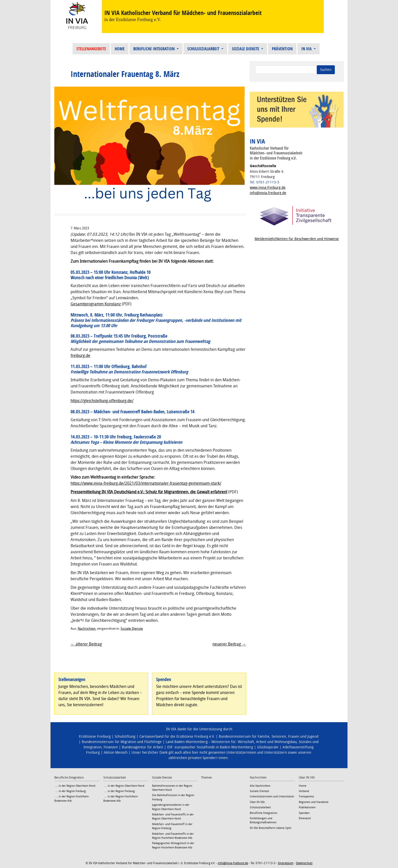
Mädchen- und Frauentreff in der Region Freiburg (172, 826)
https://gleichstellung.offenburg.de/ (102, 401)
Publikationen (307, 807)
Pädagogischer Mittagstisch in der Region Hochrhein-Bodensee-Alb (173, 845)
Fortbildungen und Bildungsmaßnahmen (263, 820)
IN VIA (307, 49)
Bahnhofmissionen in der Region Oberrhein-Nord (172, 788)
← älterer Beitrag (86, 644)
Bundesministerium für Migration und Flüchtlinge (122, 742)
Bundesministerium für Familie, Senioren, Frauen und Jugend (269, 737)
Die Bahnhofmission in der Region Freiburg (173, 797)
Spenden (304, 813)
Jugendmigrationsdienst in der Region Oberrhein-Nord (171, 807)
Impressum (286, 863)
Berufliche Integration (154, 49)
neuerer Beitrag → (229, 644)
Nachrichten (87, 629)
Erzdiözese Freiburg (95, 737)
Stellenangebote (91, 49)
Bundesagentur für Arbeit (143, 747)
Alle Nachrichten (260, 786)
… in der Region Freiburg (70, 791)
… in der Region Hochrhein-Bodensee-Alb (72, 799)
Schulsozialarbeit (204, 49)
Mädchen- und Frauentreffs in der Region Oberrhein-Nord (173, 817)
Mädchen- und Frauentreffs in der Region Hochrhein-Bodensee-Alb (173, 836)
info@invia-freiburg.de (268, 193)
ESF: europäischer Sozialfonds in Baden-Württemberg (210, 747)
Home (120, 49)
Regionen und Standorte (314, 802)
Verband (304, 791)
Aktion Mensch (116, 753)
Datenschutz (304, 863)
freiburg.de (80, 356)
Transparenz (306, 796)
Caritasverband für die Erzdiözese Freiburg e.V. (177, 737)
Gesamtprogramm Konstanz (96, 304)
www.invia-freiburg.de (268, 188)
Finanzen (111, 747)
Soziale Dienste (246, 49)
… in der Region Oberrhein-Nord (75, 786)
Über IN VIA (257, 802)
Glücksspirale (268, 747)
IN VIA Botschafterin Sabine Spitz (271, 828)
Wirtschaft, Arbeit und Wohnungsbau (267, 742)
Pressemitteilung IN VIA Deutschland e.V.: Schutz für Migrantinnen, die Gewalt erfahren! (149, 492)
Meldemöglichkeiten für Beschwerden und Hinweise (297, 239)
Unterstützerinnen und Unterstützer (272, 796)
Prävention (282, 49)
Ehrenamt (305, 818)
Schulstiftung (125, 737)
